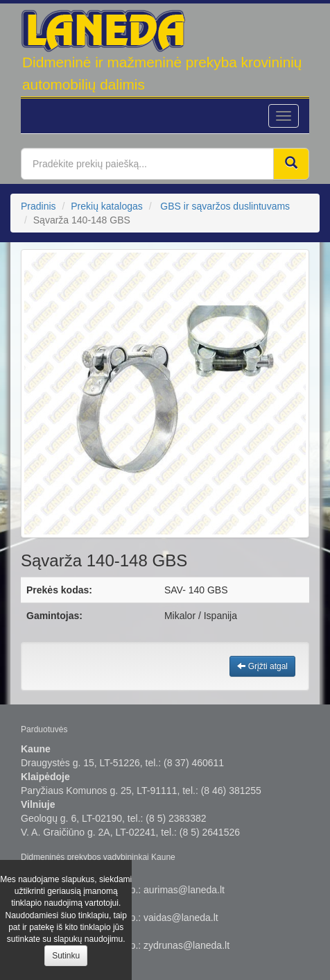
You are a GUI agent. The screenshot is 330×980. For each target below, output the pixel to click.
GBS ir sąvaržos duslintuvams (225, 206)
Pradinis (38, 206)
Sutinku (66, 956)
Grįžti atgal (262, 666)
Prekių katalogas (107, 206)
